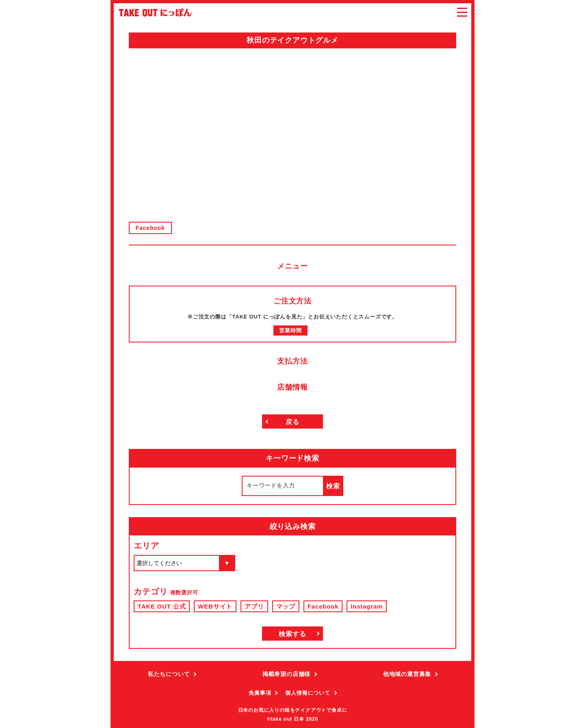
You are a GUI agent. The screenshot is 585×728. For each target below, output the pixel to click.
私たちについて (169, 674)
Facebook (150, 228)
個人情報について (308, 693)
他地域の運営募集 (407, 674)
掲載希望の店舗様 (286, 674)
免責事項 (260, 693)
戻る (292, 422)
